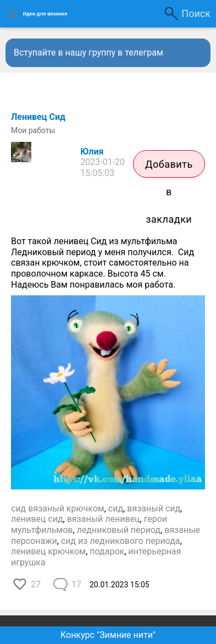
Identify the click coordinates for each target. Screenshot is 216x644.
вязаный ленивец (104, 519)
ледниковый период (119, 530)
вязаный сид (154, 508)
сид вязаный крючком (58, 508)
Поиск (196, 13)
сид (116, 508)
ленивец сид (37, 519)
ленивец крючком (48, 551)
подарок (107, 551)
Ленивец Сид (38, 117)
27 (36, 584)
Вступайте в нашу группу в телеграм (88, 53)
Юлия (92, 152)
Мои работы (33, 130)
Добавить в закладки (169, 168)
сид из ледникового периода (121, 541)
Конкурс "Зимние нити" (108, 635)
